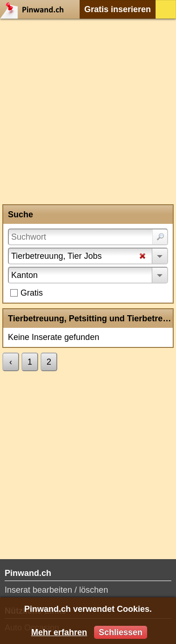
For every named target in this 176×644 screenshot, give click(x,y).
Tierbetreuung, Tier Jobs (56, 256)
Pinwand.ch (35, 9)
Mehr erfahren (59, 632)
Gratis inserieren (118, 9)
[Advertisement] (88, 111)
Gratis (32, 293)
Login (166, 9)
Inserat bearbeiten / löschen (56, 590)
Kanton (24, 275)
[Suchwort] (88, 237)
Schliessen (121, 632)
